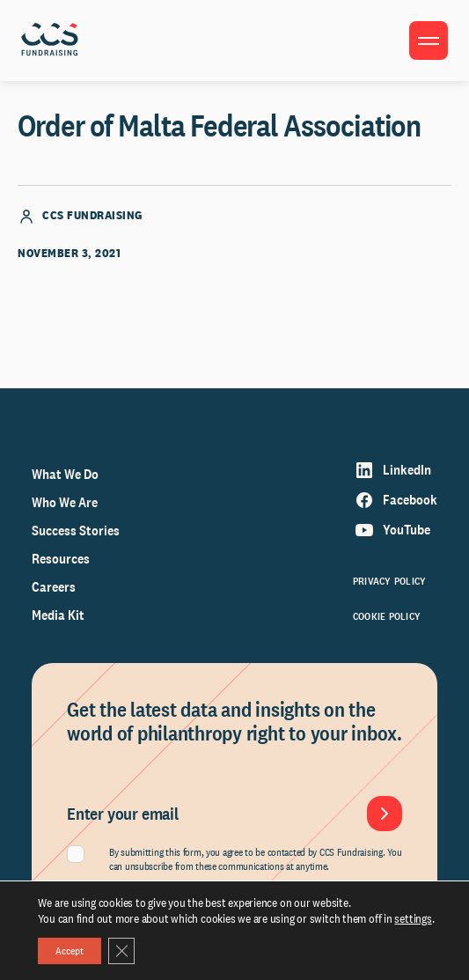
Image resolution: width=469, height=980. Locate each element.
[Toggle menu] (429, 41)
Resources (61, 559)
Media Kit (58, 615)
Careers (54, 587)
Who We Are (65, 502)
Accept (70, 951)
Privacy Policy (389, 581)
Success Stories (76, 531)
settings (413, 918)
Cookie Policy (387, 616)
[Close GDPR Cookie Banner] (121, 951)
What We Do (65, 474)
